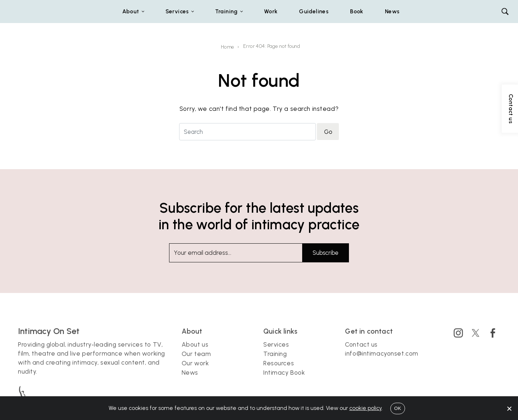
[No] (509, 408)
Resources (279, 369)
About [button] (131, 11)
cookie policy (365, 408)
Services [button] (177, 11)
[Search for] (247, 132)
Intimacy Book (284, 378)
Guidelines (314, 11)
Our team (196, 359)
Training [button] (226, 11)
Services (276, 350)
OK (398, 408)
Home (228, 47)
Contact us (361, 350)
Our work (195, 369)
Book (357, 11)
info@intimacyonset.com (382, 359)
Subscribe (326, 253)
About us (195, 350)
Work (271, 11)
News (392, 11)
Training (275, 359)
